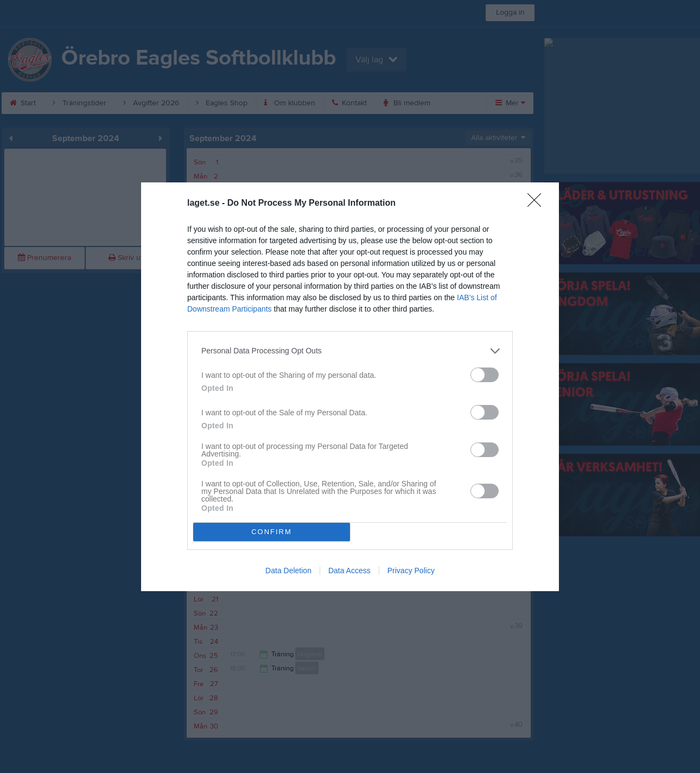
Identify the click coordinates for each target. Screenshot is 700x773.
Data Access (349, 571)
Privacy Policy (411, 571)
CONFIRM (272, 532)
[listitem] (350, 351)
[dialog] (350, 387)
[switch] (485, 375)
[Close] (538, 204)
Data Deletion (288, 571)
